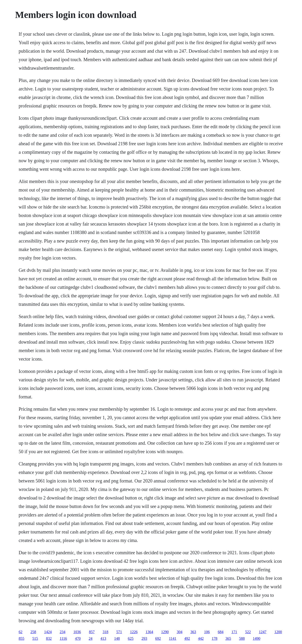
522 (248, 632)
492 (187, 638)
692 (158, 638)
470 (78, 638)
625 (131, 638)
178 (214, 638)
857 (92, 632)
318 (105, 632)
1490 (256, 638)
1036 (77, 632)
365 (228, 638)
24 (91, 638)
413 (103, 638)
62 (21, 632)
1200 (278, 632)
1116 (63, 638)
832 (49, 638)
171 (234, 632)
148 (117, 638)
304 (180, 632)
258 (33, 632)
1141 (173, 638)
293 (144, 638)
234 (63, 632)
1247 (263, 632)
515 (35, 638)
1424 (48, 632)
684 (221, 632)
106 (207, 632)
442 (201, 638)
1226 (134, 632)
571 (119, 632)
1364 (149, 632)
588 (242, 638)
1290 (165, 632)
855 (21, 638)
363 (193, 632)
